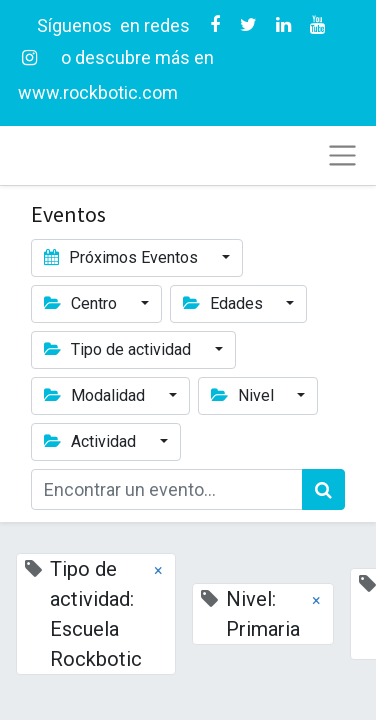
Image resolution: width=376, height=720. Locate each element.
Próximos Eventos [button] (123, 257)
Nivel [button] (244, 395)
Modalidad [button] (96, 395)
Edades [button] (225, 303)
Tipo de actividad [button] (119, 349)
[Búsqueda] (323, 489)
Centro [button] (82, 303)
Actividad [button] (92, 441)
